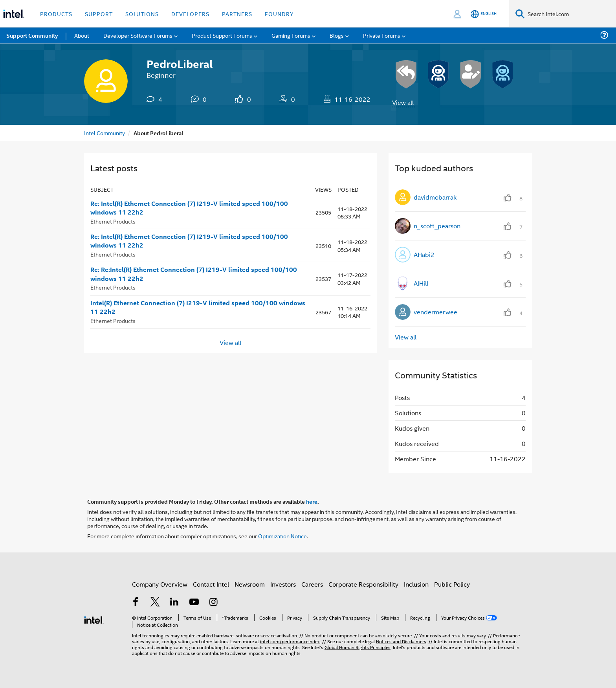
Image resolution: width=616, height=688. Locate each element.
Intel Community (104, 133)
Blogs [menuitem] (337, 35)
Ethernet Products (113, 221)
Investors (283, 584)
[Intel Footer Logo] (94, 619)
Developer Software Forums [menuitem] (138, 35)
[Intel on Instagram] (213, 603)
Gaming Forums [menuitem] (291, 35)
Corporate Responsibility (363, 584)
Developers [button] (190, 14)
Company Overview (160, 584)
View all (403, 102)
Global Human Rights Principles (357, 647)
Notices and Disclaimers (401, 641)
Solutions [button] (142, 14)
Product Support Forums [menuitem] (222, 35)
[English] (484, 14)
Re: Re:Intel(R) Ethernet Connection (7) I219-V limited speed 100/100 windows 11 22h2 (194, 274)
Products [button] (56, 14)
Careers (312, 584)
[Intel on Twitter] (155, 603)
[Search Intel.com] (570, 14)
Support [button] (99, 14)
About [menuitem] (82, 35)
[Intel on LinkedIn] (174, 603)
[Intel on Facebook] (136, 603)
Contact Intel (211, 584)
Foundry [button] (279, 14)
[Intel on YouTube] (194, 603)
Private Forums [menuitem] (382, 35)
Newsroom (250, 584)
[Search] (520, 14)
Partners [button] (237, 14)
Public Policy (452, 584)
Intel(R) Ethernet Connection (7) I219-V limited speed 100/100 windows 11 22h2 (198, 307)
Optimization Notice (282, 536)
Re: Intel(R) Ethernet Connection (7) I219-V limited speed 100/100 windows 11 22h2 (189, 208)
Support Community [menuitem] (32, 35)
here (312, 501)
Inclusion (416, 584)
